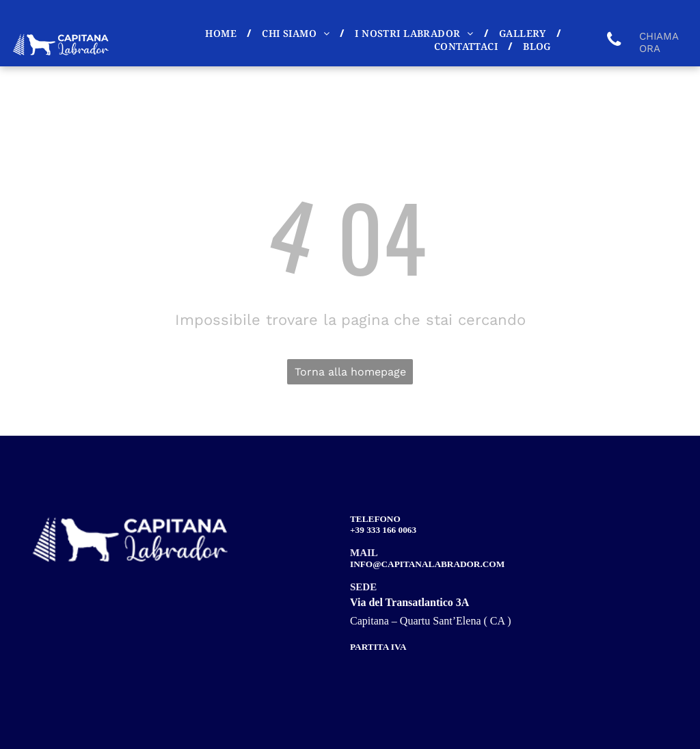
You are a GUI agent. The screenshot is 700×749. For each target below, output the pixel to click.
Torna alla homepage (350, 372)
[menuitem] (223, 33)
